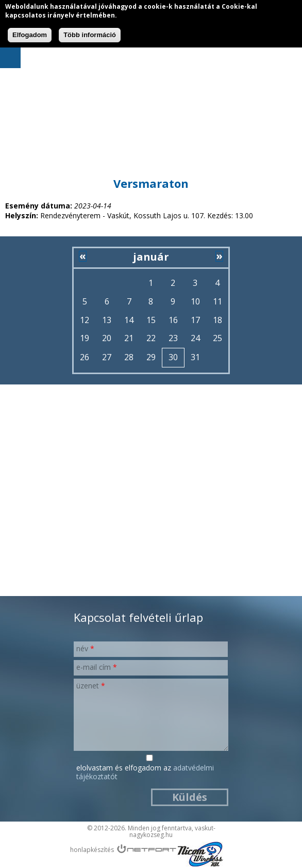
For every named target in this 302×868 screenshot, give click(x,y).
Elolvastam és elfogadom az (145, 773)
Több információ (90, 35)
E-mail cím (97, 667)
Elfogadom (30, 35)
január (151, 257)
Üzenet (91, 686)
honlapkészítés (92, 850)
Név (85, 648)
